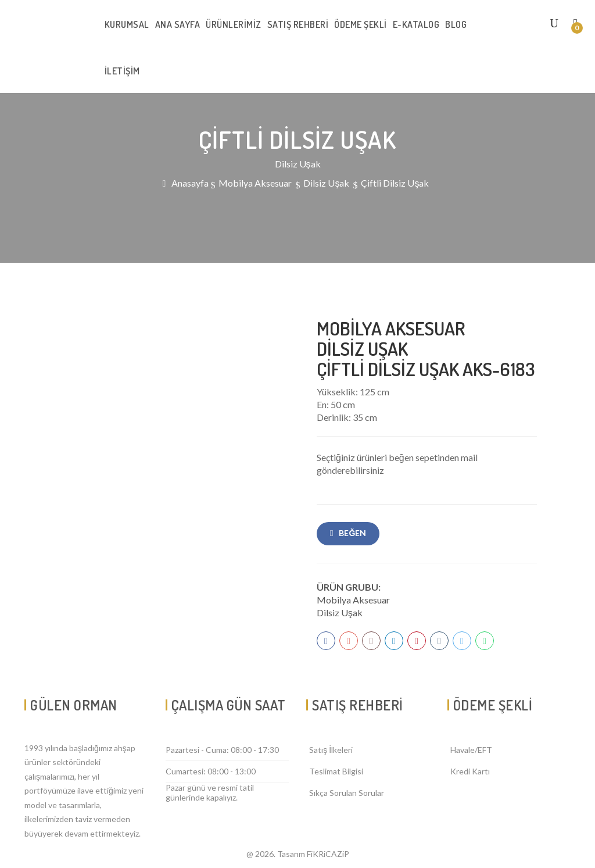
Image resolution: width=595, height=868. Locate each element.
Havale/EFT (471, 750)
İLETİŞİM (122, 71)
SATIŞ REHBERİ (298, 24)
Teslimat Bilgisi (336, 771)
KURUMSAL (127, 24)
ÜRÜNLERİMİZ (234, 24)
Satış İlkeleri (331, 750)
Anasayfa (190, 183)
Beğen (352, 533)
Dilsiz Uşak (340, 612)
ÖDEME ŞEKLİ (361, 24)
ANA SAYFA (178, 24)
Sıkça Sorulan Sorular (347, 793)
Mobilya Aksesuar (353, 600)
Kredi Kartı (470, 771)
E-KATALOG (416, 24)
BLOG (456, 24)
